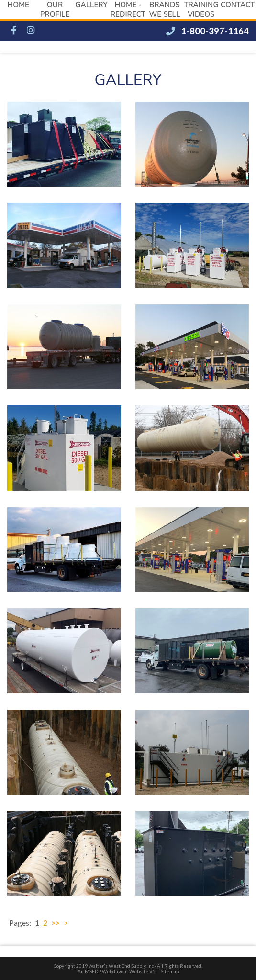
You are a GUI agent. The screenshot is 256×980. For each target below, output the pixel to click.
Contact (238, 5)
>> (56, 922)
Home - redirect (128, 10)
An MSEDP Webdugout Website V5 (117, 971)
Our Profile (55, 10)
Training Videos (201, 10)
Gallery (91, 5)
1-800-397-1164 (207, 31)
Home (18, 5)
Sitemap (170, 971)
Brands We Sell (164, 10)
